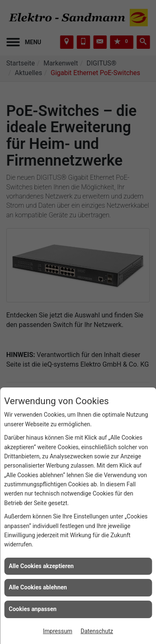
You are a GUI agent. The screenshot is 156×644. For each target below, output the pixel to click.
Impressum (57, 631)
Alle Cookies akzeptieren (41, 566)
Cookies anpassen (33, 609)
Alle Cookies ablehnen (38, 587)
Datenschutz (97, 631)
